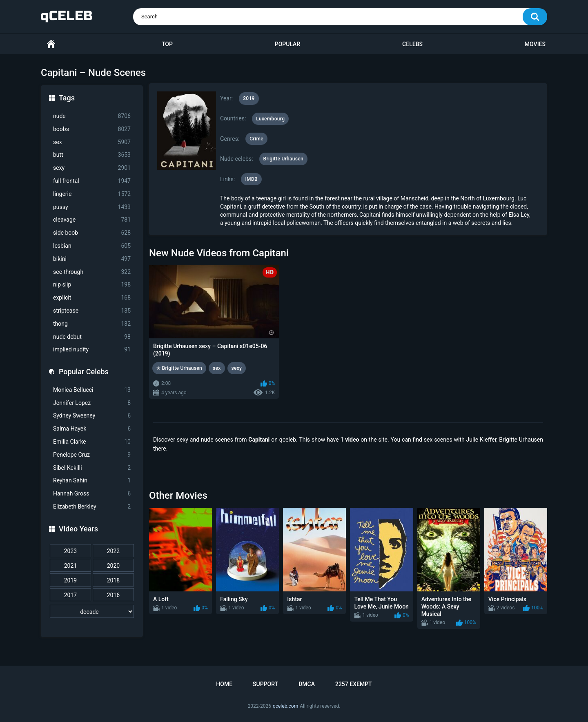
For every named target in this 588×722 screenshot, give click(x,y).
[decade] (92, 611)
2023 (70, 551)
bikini (92, 259)
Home (51, 44)
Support (265, 684)
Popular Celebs (84, 372)
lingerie (92, 194)
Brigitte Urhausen (283, 159)
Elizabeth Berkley (92, 507)
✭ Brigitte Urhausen (179, 368)
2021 (70, 566)
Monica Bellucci (92, 390)
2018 (113, 580)
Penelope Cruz (92, 455)
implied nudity (92, 350)
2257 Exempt (354, 684)
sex (92, 142)
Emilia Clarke (92, 442)
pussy (92, 207)
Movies (535, 44)
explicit (92, 298)
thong (92, 324)
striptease (92, 311)
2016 (113, 595)
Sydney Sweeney (92, 416)
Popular (287, 44)
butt (92, 155)
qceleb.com (285, 706)
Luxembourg (270, 119)
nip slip (92, 285)
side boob (92, 233)
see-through (92, 272)
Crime (256, 139)
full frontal (92, 181)
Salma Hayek (92, 429)
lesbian (92, 246)
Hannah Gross (92, 494)
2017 (70, 595)
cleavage (92, 220)
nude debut (92, 337)
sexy (92, 168)
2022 (113, 551)
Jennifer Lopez (92, 403)
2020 (113, 566)
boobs (92, 129)
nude (92, 116)
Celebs (412, 44)
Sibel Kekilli (92, 468)
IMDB (251, 179)
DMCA (307, 684)
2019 (70, 580)
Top (167, 44)
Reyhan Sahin (92, 481)
